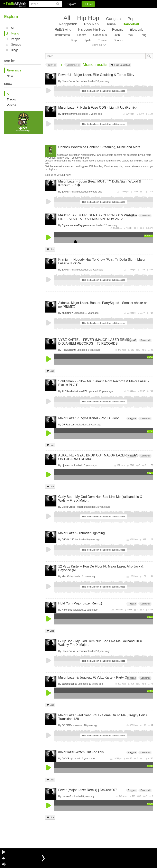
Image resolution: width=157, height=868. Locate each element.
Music (15, 33)
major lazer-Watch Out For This (81, 752)
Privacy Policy (130, 11)
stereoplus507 (69, 684)
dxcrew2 (66, 796)
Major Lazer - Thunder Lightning (81, 533)
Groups (16, 44)
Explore (71, 4)
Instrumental (62, 35)
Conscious (100, 35)
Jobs (98, 11)
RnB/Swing (63, 29)
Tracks (11, 99)
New (10, 76)
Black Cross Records (73, 81)
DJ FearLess (69, 425)
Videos (11, 105)
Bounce (119, 40)
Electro (82, 35)
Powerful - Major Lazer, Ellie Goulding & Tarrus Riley (96, 75)
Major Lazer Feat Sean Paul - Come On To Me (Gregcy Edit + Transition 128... (103, 717)
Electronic (137, 30)
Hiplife (87, 40)
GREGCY (67, 725)
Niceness (67, 610)
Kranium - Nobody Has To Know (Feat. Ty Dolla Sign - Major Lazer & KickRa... (102, 261)
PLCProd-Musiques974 (74, 391)
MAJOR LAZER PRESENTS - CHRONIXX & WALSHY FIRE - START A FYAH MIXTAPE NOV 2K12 (98, 217)
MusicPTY (67, 313)
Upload (88, 4)
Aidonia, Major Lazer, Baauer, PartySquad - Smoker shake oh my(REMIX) (103, 305)
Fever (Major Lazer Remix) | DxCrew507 (88, 790)
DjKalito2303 (69, 540)
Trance (103, 40)
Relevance (14, 70)
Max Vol (66, 576)
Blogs (15, 50)
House (111, 24)
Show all (97, 45)
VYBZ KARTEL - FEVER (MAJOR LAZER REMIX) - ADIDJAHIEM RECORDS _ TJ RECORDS (97, 342)
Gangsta (113, 19)
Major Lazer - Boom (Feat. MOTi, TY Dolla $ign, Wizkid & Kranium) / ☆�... (100, 183)
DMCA (111, 11)
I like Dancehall (120, 65)
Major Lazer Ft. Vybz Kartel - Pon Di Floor (89, 418)
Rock (130, 35)
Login (68, 11)
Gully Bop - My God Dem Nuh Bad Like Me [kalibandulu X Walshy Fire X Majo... (100, 499)
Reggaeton (68, 24)
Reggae (118, 29)
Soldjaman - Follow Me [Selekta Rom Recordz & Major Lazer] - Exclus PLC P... (104, 383)
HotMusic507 (69, 350)
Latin (117, 35)
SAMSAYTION (70, 192)
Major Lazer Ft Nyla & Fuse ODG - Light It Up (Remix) (97, 107)
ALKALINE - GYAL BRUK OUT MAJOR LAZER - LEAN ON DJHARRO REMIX (98, 457)
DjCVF (65, 759)
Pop (131, 19)
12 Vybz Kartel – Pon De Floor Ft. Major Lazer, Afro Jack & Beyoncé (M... (101, 568)
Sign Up (83, 11)
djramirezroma (70, 114)
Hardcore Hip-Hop (92, 29)
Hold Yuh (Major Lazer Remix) (80, 603)
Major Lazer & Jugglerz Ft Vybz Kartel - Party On (94, 677)
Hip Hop (88, 18)
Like (50, 249)
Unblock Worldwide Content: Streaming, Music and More (99, 147)
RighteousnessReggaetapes (77, 225)
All (13, 28)
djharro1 (66, 465)
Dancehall (131, 24)
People (16, 39)
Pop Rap (91, 24)
